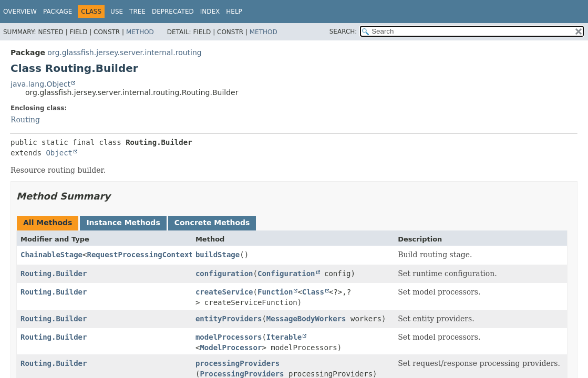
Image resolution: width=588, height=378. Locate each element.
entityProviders (229, 319)
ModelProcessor (231, 348)
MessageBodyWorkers (306, 319)
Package (58, 12)
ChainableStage (51, 255)
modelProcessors (229, 337)
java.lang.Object (40, 84)
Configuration (286, 274)
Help (234, 12)
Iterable (284, 337)
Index (210, 12)
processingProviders (238, 363)
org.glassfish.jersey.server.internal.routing (124, 52)
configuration (224, 274)
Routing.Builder (54, 274)
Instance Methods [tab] (123, 223)
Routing (25, 120)
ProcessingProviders (242, 374)
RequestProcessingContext (140, 255)
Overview (20, 12)
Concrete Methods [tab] (212, 223)
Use (117, 12)
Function (275, 292)
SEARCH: (343, 31)
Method (140, 32)
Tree (137, 12)
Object (59, 153)
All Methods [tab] (48, 223)
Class (313, 292)
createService (224, 292)
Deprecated (173, 12)
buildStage (218, 255)
